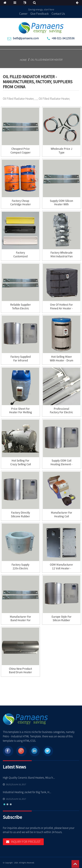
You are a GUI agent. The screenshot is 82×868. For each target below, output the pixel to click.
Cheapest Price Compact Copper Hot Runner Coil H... (21, 152)
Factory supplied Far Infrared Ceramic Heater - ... (20, 360)
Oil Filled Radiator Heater (46, 60)
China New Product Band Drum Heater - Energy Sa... (20, 672)
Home (23, 60)
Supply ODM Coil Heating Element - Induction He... (61, 464)
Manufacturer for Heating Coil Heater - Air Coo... (62, 516)
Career (23, 14)
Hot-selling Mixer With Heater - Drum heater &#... (62, 360)
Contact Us (58, 14)
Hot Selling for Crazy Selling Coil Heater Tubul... (21, 464)
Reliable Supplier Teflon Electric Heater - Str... (21, 308)
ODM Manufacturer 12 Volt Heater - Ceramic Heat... (61, 568)
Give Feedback (40, 14)
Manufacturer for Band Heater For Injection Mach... (20, 620)
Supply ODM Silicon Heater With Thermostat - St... (61, 205)
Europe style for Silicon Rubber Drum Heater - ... (61, 620)
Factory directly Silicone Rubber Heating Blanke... (20, 516)
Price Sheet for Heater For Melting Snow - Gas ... (21, 412)
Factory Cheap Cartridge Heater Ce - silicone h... (21, 205)
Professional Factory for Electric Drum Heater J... (61, 412)
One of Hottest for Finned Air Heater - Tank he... (61, 308)
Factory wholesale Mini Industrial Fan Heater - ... (62, 256)
